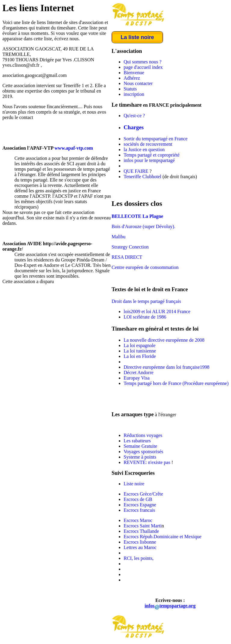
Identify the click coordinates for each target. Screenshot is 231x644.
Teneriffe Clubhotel (142, 177)
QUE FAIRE (136, 171)
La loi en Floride (140, 356)
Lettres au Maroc (140, 547)
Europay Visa (137, 378)
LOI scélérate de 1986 (145, 317)
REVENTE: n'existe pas (148, 462)
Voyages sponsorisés (143, 452)
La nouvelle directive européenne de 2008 (164, 340)
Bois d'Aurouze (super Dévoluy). (143, 226)
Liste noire (134, 484)
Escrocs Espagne (140, 505)
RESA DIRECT (127, 257)
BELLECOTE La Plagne (137, 216)
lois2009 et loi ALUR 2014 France (157, 311)
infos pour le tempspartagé (149, 160)
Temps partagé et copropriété (152, 155)
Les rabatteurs (137, 441)
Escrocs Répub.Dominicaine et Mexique (163, 537)
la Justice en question (144, 150)
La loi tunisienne (140, 351)
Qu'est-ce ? (134, 116)
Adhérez (132, 78)
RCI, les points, (139, 558)
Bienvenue (134, 73)
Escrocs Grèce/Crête (143, 494)
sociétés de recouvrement (148, 144)
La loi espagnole (140, 345)
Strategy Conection (130, 247)
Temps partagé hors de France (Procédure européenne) (176, 383)
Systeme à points (140, 457)
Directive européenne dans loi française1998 (166, 367)
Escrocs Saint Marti (143, 526)
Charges (134, 127)
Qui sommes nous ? (143, 62)
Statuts (130, 89)
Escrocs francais (139, 510)
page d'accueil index (143, 67)
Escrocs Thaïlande (141, 531)
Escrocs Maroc (138, 520)
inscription (134, 94)
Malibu (119, 237)
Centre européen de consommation (145, 267)
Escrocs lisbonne (140, 542)
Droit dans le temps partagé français (146, 301)
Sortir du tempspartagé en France (156, 139)
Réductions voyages (143, 435)
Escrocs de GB (138, 499)
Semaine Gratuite (140, 446)
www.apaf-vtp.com (74, 148)
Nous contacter (138, 83)
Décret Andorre (139, 372)
